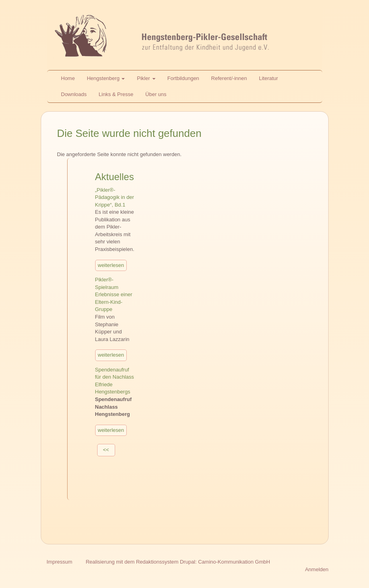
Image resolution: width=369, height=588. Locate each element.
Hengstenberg (106, 78)
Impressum (60, 562)
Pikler (146, 78)
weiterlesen (111, 265)
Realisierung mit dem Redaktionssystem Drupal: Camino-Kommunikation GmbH (178, 562)
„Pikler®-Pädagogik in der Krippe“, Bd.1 (115, 197)
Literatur (269, 78)
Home (68, 78)
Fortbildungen (184, 78)
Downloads (74, 94)
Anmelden (317, 569)
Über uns (156, 94)
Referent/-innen (229, 78)
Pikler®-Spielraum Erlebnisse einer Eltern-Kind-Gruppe (114, 294)
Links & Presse (116, 94)
